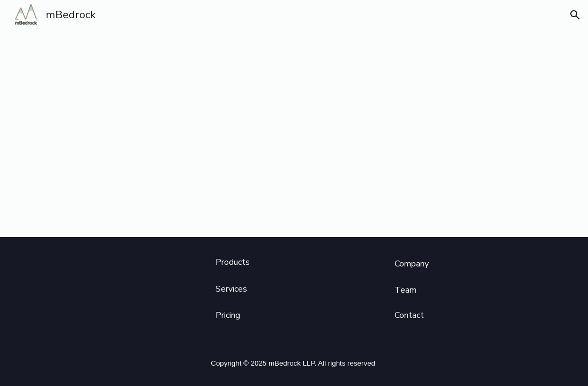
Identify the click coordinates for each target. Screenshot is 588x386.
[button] (575, 15)
